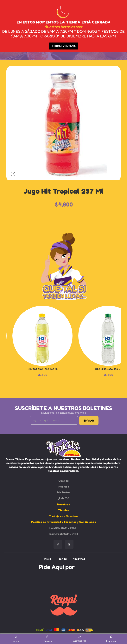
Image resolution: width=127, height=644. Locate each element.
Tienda (48, 639)
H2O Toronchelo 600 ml (42, 369)
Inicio (16, 639)
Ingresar (111, 639)
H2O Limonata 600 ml (108, 369)
